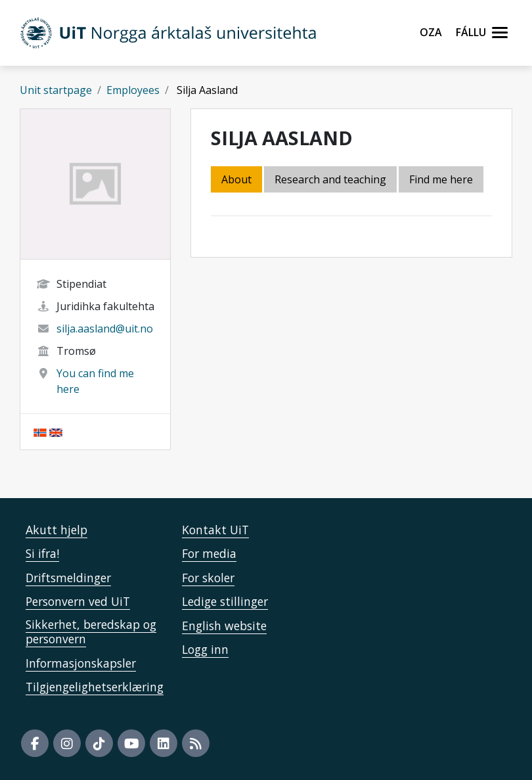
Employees (133, 90)
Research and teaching (330, 179)
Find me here (441, 179)
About (236, 179)
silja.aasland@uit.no (105, 329)
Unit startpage (56, 90)
